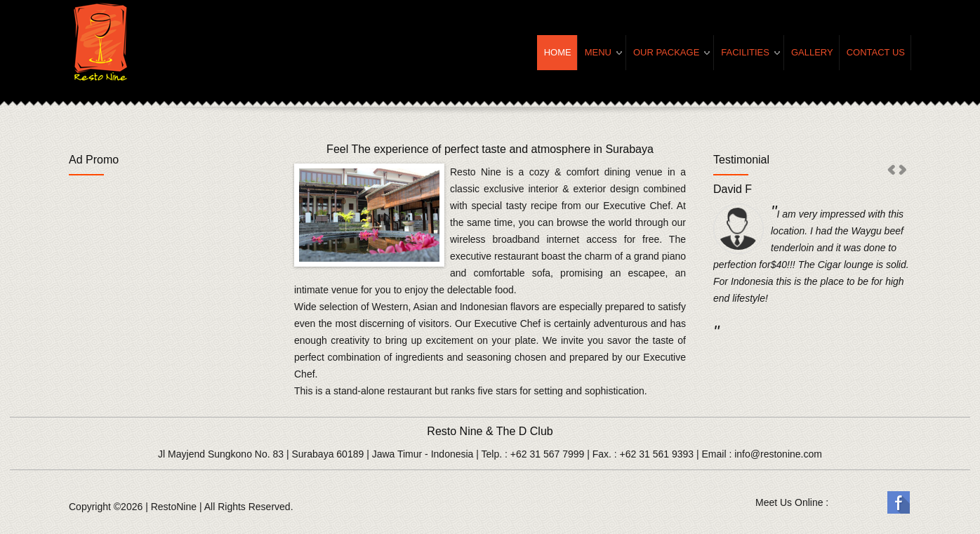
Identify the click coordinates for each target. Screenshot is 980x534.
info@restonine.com (778, 454)
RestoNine (174, 507)
